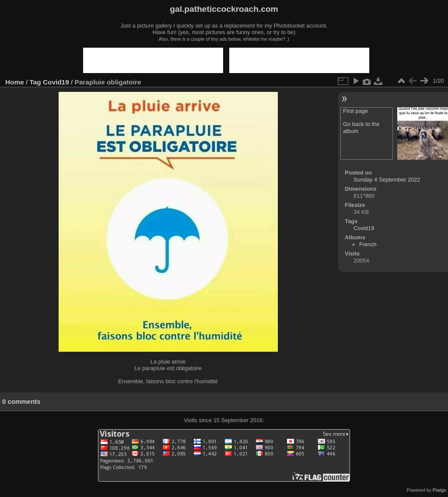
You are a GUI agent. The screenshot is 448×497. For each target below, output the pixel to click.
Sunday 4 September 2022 (387, 180)
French (368, 244)
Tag (35, 82)
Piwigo (439, 490)
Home (15, 82)
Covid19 (56, 82)
